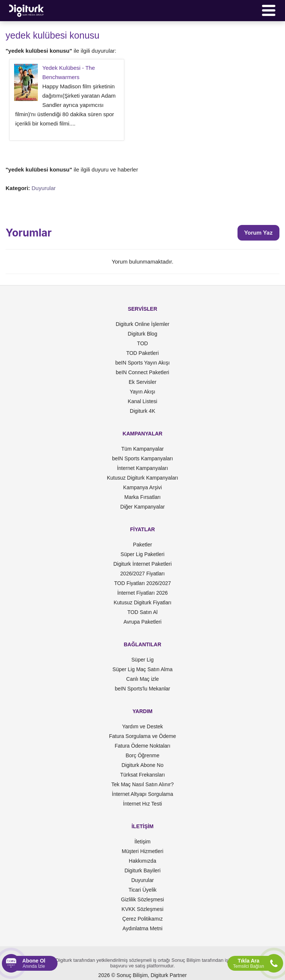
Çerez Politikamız (143, 919)
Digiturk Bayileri (142, 870)
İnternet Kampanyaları (142, 468)
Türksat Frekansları (143, 775)
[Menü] (269, 10)
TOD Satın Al (142, 612)
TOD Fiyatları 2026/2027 (142, 583)
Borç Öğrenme (142, 755)
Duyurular (44, 188)
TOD (142, 343)
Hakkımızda (142, 861)
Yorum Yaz (258, 233)
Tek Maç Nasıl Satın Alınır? (142, 784)
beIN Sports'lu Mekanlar (143, 689)
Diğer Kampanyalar (142, 507)
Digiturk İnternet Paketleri (142, 564)
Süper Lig (142, 660)
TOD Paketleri (142, 353)
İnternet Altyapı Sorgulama (143, 794)
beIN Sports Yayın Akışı (143, 363)
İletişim (142, 842)
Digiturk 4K (142, 411)
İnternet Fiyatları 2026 (142, 593)
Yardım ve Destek (142, 726)
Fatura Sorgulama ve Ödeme (143, 736)
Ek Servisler (143, 382)
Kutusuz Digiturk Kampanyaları (142, 478)
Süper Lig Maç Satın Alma (142, 669)
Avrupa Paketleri (142, 622)
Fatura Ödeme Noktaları (142, 746)
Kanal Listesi (142, 401)
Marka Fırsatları (142, 497)
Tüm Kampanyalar (142, 449)
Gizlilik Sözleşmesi (142, 899)
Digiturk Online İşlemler (143, 324)
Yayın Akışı (143, 392)
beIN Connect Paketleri (142, 372)
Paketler (142, 545)
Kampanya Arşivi (142, 487)
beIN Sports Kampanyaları (142, 458)
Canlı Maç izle (142, 679)
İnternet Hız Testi (143, 804)
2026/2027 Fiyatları (142, 574)
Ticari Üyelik (142, 890)
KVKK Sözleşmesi (143, 909)
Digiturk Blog (142, 334)
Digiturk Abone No (143, 765)
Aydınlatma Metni (142, 928)
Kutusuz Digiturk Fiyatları (142, 602)
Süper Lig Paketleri (142, 554)
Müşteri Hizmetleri (142, 851)
